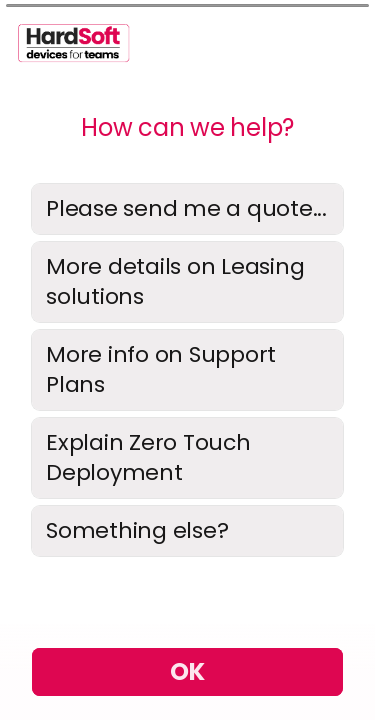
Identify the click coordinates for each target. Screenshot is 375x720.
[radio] (187, 209)
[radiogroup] (187, 370)
